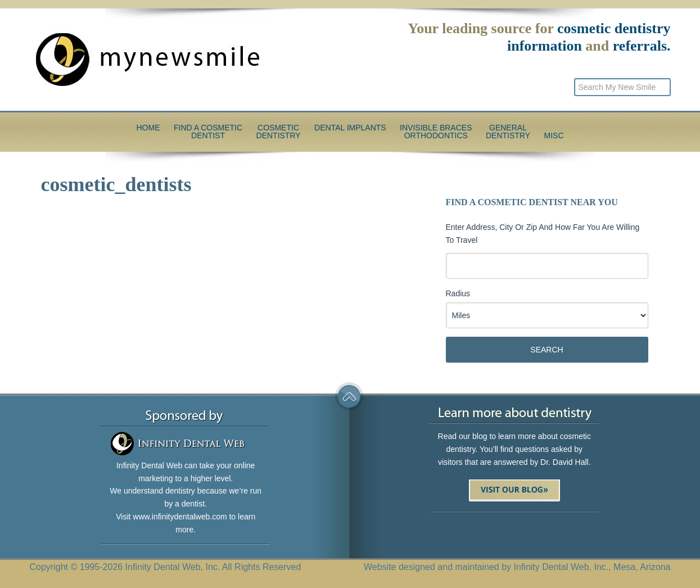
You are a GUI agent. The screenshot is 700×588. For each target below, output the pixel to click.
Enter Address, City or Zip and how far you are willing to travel (543, 234)
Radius (458, 293)
